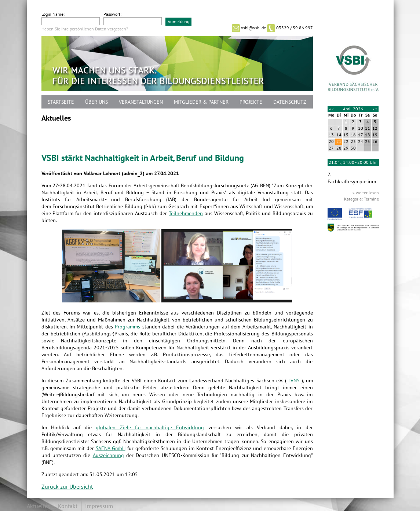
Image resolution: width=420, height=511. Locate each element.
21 (339, 141)
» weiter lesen (366, 193)
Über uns (96, 102)
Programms (127, 327)
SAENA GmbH (111, 448)
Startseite (61, 102)
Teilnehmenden (186, 214)
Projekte (251, 102)
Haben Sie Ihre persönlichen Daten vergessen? (85, 29)
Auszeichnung (108, 455)
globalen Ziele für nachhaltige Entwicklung (150, 428)
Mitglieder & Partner (201, 102)
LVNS (294, 381)
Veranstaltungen (141, 102)
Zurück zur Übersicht (67, 487)
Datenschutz (290, 102)
